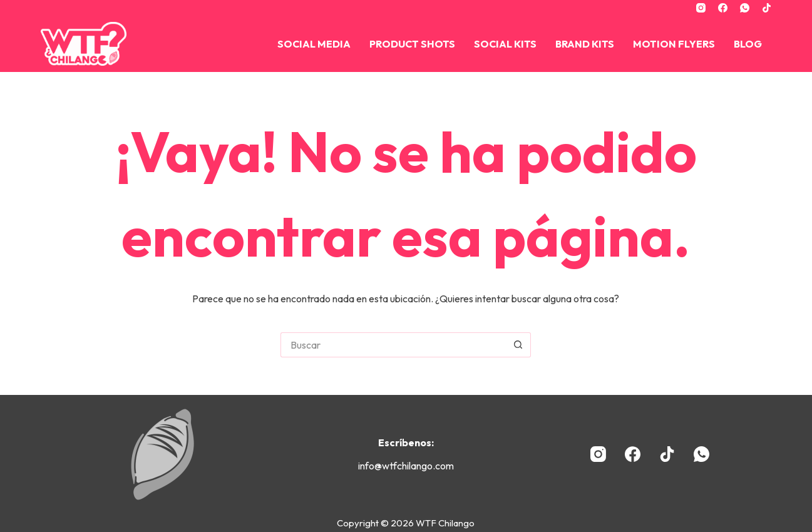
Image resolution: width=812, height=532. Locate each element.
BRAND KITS (585, 44)
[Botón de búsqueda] (518, 345)
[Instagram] (701, 8)
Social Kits (505, 44)
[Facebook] (723, 8)
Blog (748, 44)
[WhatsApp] (745, 8)
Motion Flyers (674, 44)
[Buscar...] (393, 345)
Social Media (314, 44)
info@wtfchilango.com (406, 466)
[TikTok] (767, 8)
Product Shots (412, 44)
